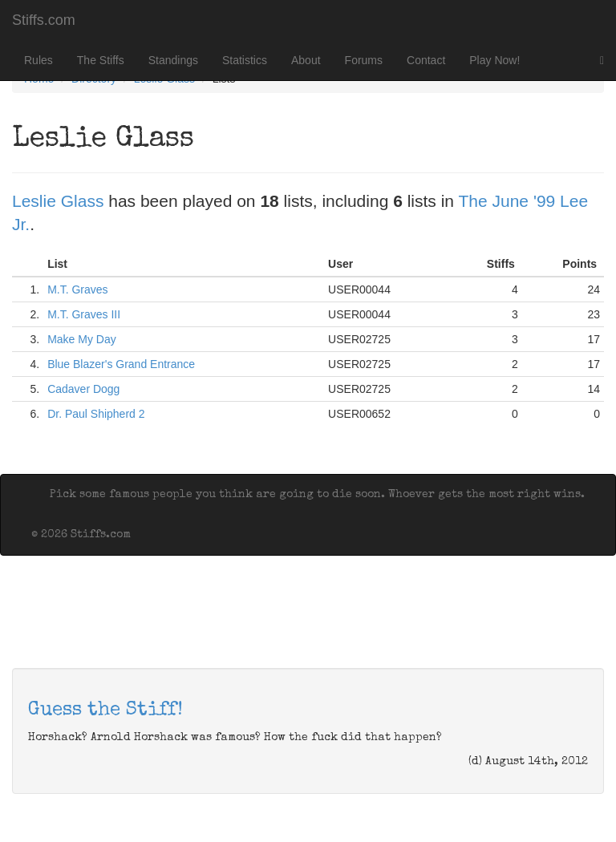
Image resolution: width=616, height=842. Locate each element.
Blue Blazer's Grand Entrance (121, 364)
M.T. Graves (77, 289)
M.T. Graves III (84, 314)
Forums (364, 60)
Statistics (245, 60)
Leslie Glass (58, 201)
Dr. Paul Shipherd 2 (96, 414)
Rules (38, 60)
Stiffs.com (44, 20)
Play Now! (494, 60)
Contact (426, 60)
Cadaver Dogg (83, 389)
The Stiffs (101, 60)
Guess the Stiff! (105, 710)
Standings (173, 60)
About (306, 60)
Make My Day (82, 339)
